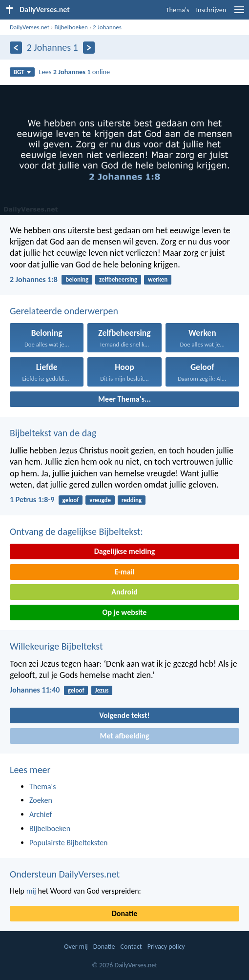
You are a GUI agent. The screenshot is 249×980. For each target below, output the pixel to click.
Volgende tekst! (124, 715)
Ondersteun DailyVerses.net (65, 874)
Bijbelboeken (71, 27)
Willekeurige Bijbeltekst (56, 646)
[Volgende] (89, 48)
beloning (77, 279)
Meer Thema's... (124, 399)
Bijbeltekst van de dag (53, 433)
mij (31, 891)
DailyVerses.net (30, 27)
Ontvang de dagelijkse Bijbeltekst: (76, 531)
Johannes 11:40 (35, 690)
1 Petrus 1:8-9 (32, 500)
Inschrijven (211, 10)
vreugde (100, 500)
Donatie (124, 913)
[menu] (239, 13)
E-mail (124, 572)
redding (132, 500)
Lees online (74, 72)
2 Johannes (107, 27)
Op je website (125, 612)
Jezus (102, 690)
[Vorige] (16, 48)
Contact (131, 947)
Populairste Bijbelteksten (69, 843)
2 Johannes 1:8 (34, 279)
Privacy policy (166, 947)
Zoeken (41, 800)
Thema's (178, 10)
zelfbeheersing (118, 279)
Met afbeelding (124, 736)
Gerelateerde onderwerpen (64, 311)
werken (158, 279)
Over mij (76, 947)
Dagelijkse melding (125, 551)
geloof (71, 500)
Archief (41, 814)
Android (124, 592)
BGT (22, 72)
